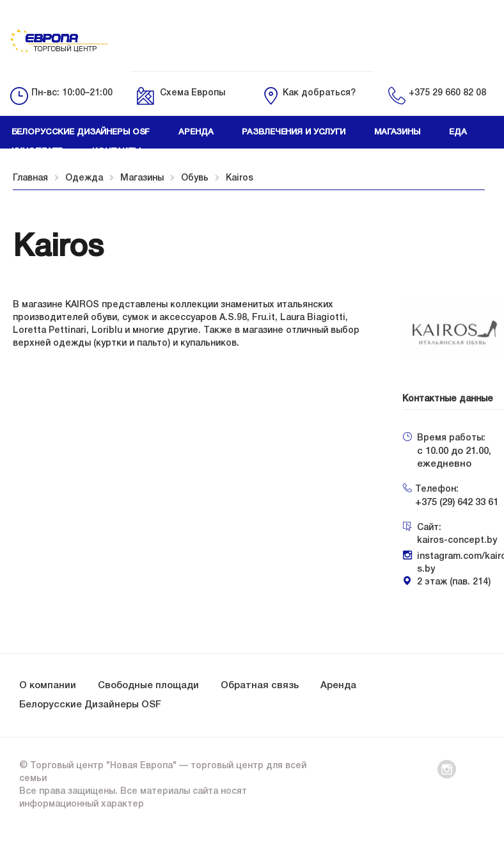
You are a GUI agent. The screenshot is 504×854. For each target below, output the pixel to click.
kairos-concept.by (457, 541)
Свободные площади (148, 686)
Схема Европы (193, 93)
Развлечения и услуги (293, 132)
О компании (48, 686)
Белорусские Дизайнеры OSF (90, 705)
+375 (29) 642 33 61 (457, 503)
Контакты (116, 151)
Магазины (397, 132)
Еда (458, 132)
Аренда (196, 132)
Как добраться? (319, 93)
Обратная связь (260, 686)
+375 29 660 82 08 (447, 93)
